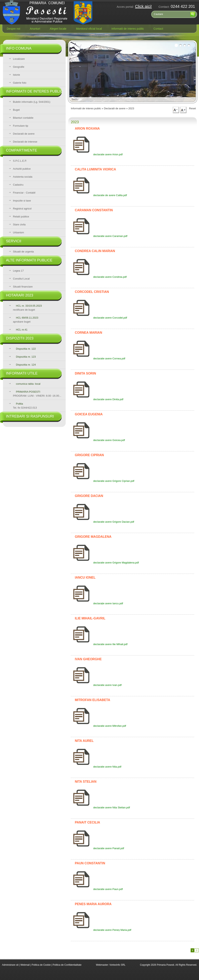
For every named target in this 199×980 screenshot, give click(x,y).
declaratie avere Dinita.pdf (97, 399)
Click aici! (143, 6)
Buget (16, 110)
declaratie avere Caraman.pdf (99, 236)
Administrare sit (10, 965)
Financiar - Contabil (24, 193)
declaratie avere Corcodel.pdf (99, 318)
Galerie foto (20, 83)
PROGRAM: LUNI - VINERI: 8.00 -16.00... (37, 394)
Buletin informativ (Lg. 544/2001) (32, 102)
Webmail (25, 965)
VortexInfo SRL (118, 965)
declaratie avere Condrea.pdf (99, 277)
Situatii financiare (23, 287)
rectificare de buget (27, 308)
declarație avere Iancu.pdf (97, 603)
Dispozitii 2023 (20, 338)
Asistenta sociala (23, 177)
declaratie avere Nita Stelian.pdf (100, 807)
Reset (192, 108)
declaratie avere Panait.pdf (97, 848)
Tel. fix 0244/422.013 (25, 406)
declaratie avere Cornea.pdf (98, 358)
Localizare (19, 59)
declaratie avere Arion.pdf (97, 154)
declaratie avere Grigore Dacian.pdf (102, 522)
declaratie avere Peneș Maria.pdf (101, 930)
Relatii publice (21, 217)
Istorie (16, 75)
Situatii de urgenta (23, 252)
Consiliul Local (21, 279)
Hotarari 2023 (20, 295)
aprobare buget (26, 320)
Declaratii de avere (24, 134)
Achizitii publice (22, 169)
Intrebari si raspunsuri (30, 416)
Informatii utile (22, 373)
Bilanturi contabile (23, 118)
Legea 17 (18, 271)
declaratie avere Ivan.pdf (96, 685)
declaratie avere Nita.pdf (96, 767)
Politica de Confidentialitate (67, 965)
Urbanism (19, 232)
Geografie (19, 67)
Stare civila (19, 224)
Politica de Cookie (41, 965)
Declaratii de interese (25, 142)
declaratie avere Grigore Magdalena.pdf (105, 563)
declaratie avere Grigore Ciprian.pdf (103, 481)
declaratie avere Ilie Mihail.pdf (99, 644)
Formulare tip (21, 126)
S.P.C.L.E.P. (20, 161)
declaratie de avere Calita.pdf (99, 195)
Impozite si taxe (22, 201)
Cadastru (18, 185)
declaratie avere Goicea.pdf (98, 440)
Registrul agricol (22, 209)
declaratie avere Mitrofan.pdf (98, 726)
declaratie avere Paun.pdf (97, 889)
